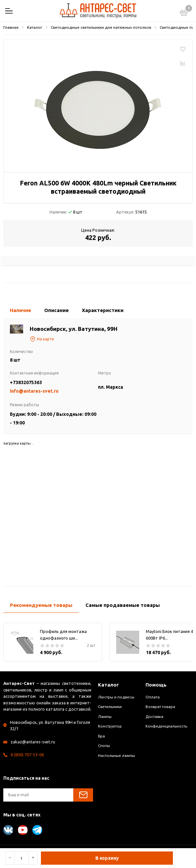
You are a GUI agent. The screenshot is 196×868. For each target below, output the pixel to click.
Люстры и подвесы (116, 697)
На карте (42, 339)
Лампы (105, 716)
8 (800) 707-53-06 (27, 755)
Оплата (153, 697)
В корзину (107, 858)
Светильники (110, 707)
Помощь (156, 685)
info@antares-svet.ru (34, 391)
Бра (101, 736)
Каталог (108, 685)
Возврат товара (160, 707)
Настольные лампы (116, 755)
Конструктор (110, 726)
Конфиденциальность (166, 726)
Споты (104, 746)
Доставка (154, 716)
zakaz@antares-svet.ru (33, 742)
